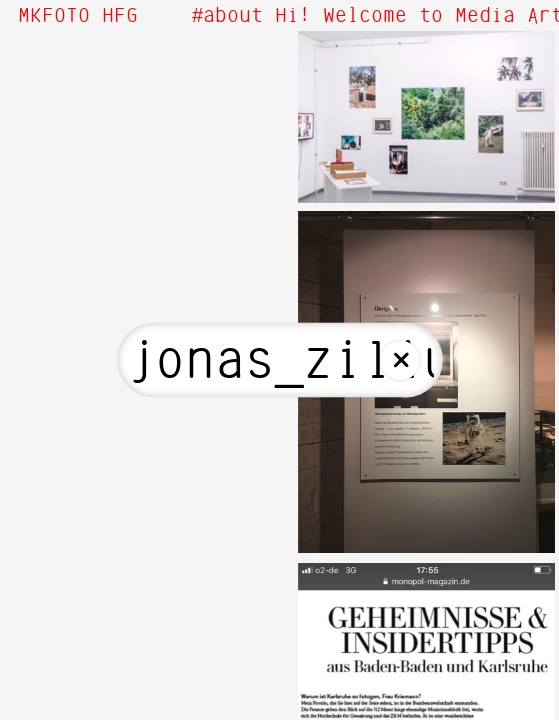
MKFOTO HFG (78, 16)
